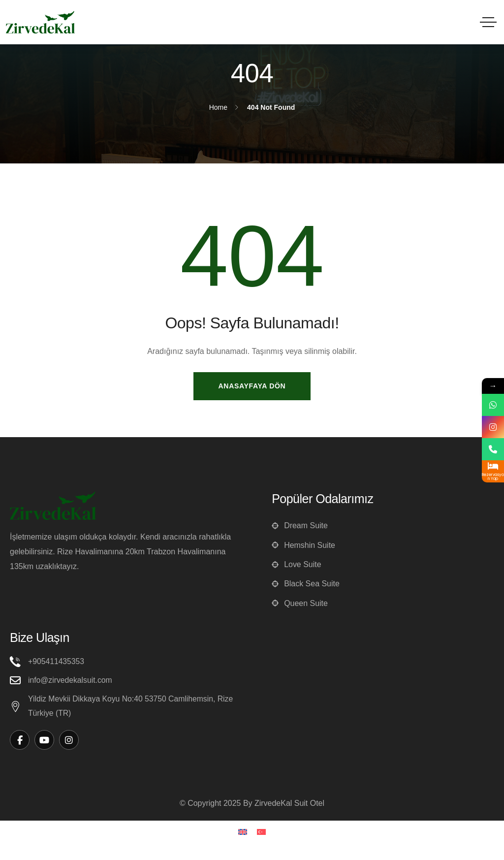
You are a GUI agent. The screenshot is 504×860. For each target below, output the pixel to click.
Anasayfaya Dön (252, 386)
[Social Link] (20, 743)
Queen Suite (300, 605)
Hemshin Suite (303, 546)
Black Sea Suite (306, 585)
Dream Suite (300, 526)
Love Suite (297, 565)
